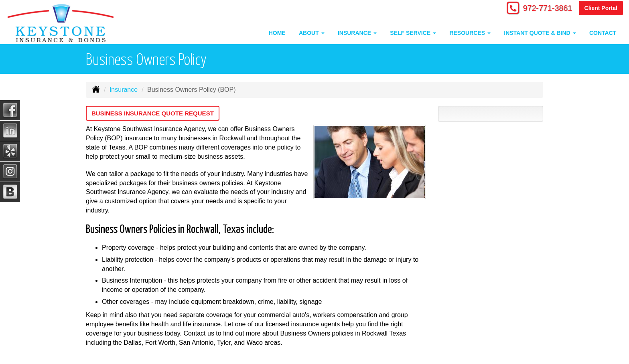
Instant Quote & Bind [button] (540, 33)
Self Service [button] (413, 33)
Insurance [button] (357, 33)
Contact (603, 33)
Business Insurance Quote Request (156, 113)
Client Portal (601, 9)
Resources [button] (470, 33)
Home (277, 33)
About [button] (312, 33)
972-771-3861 (543, 9)
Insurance (124, 90)
